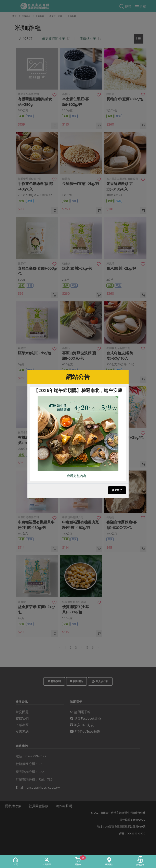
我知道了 (117, 490)
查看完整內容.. (77, 476)
